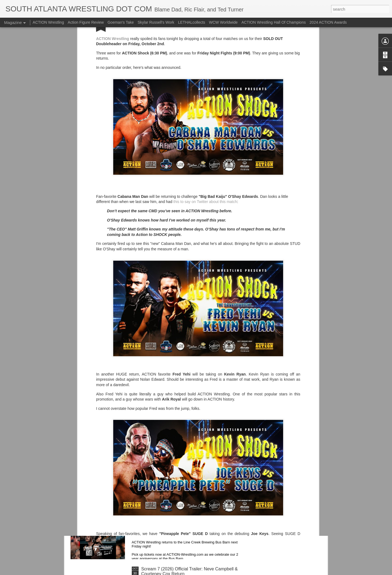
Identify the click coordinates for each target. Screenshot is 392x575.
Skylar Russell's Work (156, 22)
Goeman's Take (121, 22)
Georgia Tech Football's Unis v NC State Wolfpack (190, 445)
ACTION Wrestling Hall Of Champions (274, 22)
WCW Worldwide (223, 22)
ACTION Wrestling (48, 22)
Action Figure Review (86, 22)
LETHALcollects (192, 22)
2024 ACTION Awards (328, 22)
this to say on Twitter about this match (205, 128)
